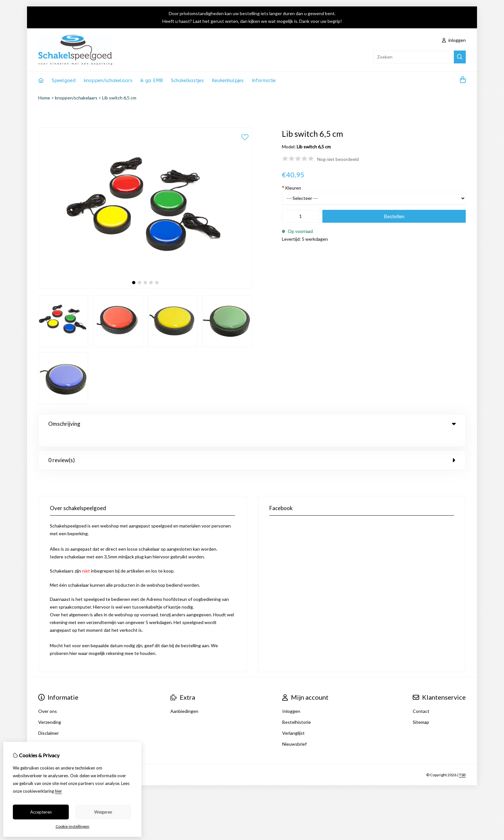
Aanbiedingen (184, 698)
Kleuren (292, 188)
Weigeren (103, 812)
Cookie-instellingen (72, 826)
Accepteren (41, 812)
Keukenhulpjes (228, 80)
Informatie (264, 80)
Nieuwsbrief (294, 731)
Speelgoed (64, 80)
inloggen (454, 40)
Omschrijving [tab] (252, 424)
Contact (421, 698)
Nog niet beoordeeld (338, 159)
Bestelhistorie (297, 709)
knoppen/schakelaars (108, 80)
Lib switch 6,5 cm (119, 98)
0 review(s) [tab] (252, 447)
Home (44, 98)
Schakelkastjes (187, 80)
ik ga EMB (152, 80)
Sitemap (421, 709)
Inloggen (291, 698)
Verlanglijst (293, 720)
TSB (462, 762)
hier (59, 791)
